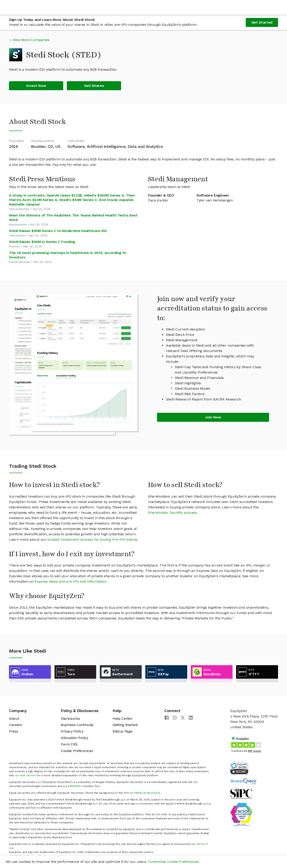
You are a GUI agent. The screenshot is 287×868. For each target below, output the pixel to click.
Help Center (123, 718)
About (14, 718)
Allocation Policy (74, 738)
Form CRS (69, 744)
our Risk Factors (25, 775)
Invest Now (36, 86)
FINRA (72, 786)
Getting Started (125, 725)
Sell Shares (94, 86)
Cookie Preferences (77, 751)
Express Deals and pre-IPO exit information (71, 581)
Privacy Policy (72, 731)
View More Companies (31, 40)
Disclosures (70, 718)
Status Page (122, 731)
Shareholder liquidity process (172, 513)
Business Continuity (77, 725)
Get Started (262, 22)
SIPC (79, 786)
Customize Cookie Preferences (174, 862)
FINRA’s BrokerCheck (147, 793)
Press (13, 731)
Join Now (213, 417)
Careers (15, 725)
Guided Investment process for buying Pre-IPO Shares (92, 539)
